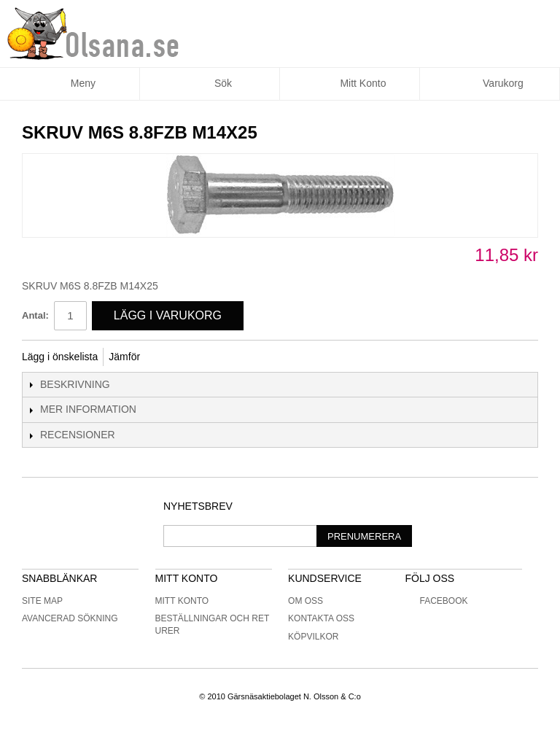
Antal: (35, 315)
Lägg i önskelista (60, 357)
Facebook (436, 601)
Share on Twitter (200, 357)
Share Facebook (171, 357)
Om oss (306, 601)
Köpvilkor (313, 637)
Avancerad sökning (70, 618)
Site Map (42, 601)
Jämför (124, 357)
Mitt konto (182, 601)
